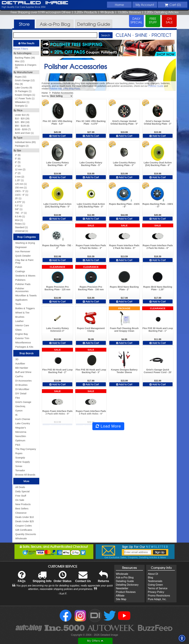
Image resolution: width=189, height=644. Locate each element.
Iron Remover (23, 251)
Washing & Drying (25, 243)
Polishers (20, 280)
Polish (19, 267)
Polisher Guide (156, 86)
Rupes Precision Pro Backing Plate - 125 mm (57, 288)
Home (119, 5)
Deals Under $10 (25, 517)
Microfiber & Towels (26, 295)
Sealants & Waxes (25, 276)
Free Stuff (21, 496)
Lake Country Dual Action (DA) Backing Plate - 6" (158, 164)
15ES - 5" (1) (22, 191)
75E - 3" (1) (21, 213)
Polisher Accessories (22, 290)
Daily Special (22, 491)
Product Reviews (126, 592)
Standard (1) (21, 227)
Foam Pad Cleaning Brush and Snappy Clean (124, 330)
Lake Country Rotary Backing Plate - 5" (91, 164)
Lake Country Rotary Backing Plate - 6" (58, 164)
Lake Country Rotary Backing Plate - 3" (124, 164)
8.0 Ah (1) (20, 216)
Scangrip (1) (21, 106)
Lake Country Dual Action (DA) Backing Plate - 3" (91, 205)
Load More (108, 426)
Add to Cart (58, 136)
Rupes (19, 453)
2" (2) (18, 173)
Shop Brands (26, 353)
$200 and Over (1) (24, 133)
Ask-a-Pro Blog (125, 578)
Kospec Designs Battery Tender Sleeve (124, 371)
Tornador (20, 470)
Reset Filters (21, 49)
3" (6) (18, 155)
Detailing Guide (125, 581)
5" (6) (18, 159)
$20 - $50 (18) (22, 122)
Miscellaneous (23, 342)
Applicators (21, 300)
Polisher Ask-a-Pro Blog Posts (65, 89)
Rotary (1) (20, 224)
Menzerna (21, 432)
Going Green (155, 585)
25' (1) (18, 198)
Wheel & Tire (22, 313)
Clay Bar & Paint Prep (24, 261)
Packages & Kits (24, 347)
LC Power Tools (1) (25, 98)
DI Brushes (21, 385)
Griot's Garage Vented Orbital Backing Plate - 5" (124, 122)
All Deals (20, 487)
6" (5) (18, 162)
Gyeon (19, 411)
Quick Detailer (23, 256)
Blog (150, 578)
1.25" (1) (19, 180)
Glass (18, 330)
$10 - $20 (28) (22, 119)
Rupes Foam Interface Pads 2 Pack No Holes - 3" (91, 247)
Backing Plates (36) (25, 58)
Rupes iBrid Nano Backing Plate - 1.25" (158, 288)
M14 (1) (19, 220)
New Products (23, 504)
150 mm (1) (21, 188)
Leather (19, 321)
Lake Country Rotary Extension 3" (58, 330)
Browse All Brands (25, 475)
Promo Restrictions (159, 596)
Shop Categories (26, 237)
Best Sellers (22, 508)
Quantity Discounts (26, 534)
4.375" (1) (20, 202)
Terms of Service (158, 588)
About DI (153, 574)
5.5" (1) (19, 206)
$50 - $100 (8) (22, 126)
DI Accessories (23, 381)
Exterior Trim (22, 338)
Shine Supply (23, 462)
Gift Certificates (24, 530)
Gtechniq (20, 406)
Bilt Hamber (22, 368)
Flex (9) (19, 84)
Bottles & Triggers (25, 308)
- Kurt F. (63, 594)
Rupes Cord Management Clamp (91, 330)
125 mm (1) (21, 184)
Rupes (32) (21, 77)
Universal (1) (21, 231)
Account (145, 5)
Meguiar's (21, 428)
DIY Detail (21, 393)
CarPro (19, 376)
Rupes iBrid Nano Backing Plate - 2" (124, 288)
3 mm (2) (20, 177)
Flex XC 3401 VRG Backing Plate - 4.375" (91, 122)
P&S (18, 445)
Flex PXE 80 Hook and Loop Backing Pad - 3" (91, 371)
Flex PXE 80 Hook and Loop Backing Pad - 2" (57, 371)
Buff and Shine (23, 372)
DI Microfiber (22, 389)
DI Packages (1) (23, 91)
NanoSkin (21, 436)
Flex (18, 398)
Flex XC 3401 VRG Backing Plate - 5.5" (57, 122)
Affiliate (120, 596)
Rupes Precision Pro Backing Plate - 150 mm (91, 288)
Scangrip (20, 458)
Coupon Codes (24, 526)
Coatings (20, 271)
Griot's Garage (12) (25, 80)
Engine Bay (22, 334)
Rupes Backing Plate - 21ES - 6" (124, 205)
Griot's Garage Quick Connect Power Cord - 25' (158, 371)
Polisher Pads (23, 284)
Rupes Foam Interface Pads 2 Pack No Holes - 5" (124, 247)
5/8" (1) (19, 209)
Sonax (19, 466)
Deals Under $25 (25, 521)
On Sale (20, 500)
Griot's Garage (23, 402)
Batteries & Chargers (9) (26, 66)
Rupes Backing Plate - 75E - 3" (57, 247)
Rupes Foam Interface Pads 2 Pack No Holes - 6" (158, 247)
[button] (182, 638)
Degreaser (21, 247)
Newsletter (122, 588)
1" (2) (18, 166)
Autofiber (20, 364)
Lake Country (23, 423)
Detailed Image (35, 3)
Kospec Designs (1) (25, 95)
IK (16, 415)
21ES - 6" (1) (22, 195)
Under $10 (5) (22, 115)
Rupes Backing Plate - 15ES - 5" (158, 205)
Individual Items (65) (25, 142)
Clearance (21, 513)
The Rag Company (26, 449)
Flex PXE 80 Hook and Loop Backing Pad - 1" (158, 330)
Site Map (121, 599)
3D (17, 359)
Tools (18, 304)
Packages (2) (22, 146)
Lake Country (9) (24, 88)
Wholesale (21, 538)
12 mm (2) (20, 169)
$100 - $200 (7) (23, 129)
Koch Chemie (23, 419)
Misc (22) (20, 61)
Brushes (20, 317)
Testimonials (155, 581)
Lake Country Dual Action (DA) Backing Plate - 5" (57, 205)
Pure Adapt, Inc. (157, 599)
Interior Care (22, 325)
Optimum (20, 440)
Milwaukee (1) (22, 102)
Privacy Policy (156, 592)
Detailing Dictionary (127, 585)
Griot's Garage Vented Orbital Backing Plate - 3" (158, 122)
